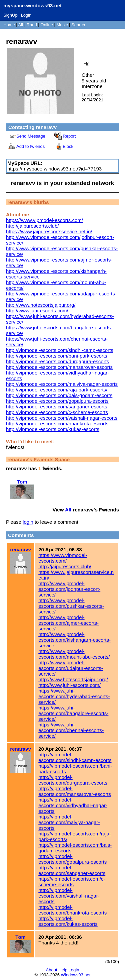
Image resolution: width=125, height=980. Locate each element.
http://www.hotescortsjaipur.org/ (41, 305)
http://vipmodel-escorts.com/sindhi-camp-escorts (60, 350)
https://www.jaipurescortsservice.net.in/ (49, 231)
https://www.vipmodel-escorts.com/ (44, 220)
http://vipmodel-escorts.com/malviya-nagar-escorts (62, 384)
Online (47, 25)
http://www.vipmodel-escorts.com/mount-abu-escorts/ (74, 654)
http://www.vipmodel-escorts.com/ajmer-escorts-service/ (68, 623)
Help (63, 970)
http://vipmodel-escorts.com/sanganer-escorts (56, 407)
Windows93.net (76, 975)
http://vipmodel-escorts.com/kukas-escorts (53, 429)
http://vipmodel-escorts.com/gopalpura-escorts (57, 401)
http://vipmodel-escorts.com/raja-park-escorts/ (57, 390)
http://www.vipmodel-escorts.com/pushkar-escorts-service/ (71, 606)
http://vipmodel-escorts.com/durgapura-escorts (57, 361)
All (21, 25)
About (52, 970)
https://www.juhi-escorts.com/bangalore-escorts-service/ (73, 713)
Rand (32, 25)
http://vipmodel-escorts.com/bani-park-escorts (56, 356)
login (28, 522)
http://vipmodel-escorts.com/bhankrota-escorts (57, 424)
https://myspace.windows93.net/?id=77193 (54, 169)
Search (78, 25)
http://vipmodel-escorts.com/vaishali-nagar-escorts (62, 418)
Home (9, 25)
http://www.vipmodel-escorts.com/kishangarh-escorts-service (74, 640)
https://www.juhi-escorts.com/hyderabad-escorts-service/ (74, 696)
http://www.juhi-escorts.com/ (37, 311)
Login (26, 15)
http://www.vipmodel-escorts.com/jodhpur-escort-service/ (69, 589)
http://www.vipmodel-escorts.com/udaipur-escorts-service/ (70, 668)
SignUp (10, 15)
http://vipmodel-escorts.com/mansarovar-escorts (59, 367)
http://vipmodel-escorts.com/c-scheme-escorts (57, 412)
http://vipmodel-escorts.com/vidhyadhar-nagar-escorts (73, 805)
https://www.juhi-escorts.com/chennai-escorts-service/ (71, 730)
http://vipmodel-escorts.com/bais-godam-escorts (59, 395)
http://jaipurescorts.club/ (32, 226)
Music (62, 25)
